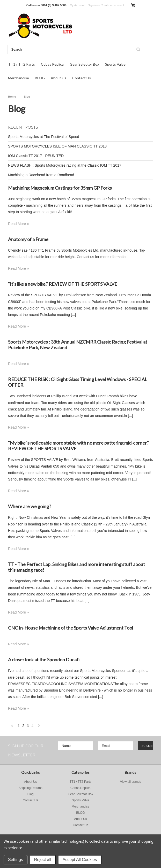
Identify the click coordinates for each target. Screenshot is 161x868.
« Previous (12, 727)
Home (12, 97)
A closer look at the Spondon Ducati (44, 660)
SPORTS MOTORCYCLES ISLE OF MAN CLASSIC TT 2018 (57, 146)
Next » (39, 727)
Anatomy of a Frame (28, 239)
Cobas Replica (52, 64)
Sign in (92, 5)
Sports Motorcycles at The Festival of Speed (43, 137)
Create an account (112, 5)
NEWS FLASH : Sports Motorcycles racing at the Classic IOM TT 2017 (65, 165)
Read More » (19, 224)
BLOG (40, 78)
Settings (16, 860)
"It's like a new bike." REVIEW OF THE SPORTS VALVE (63, 284)
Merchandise (19, 78)
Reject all (43, 860)
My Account (77, 5)
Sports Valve (115, 64)
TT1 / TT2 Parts (21, 64)
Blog (27, 97)
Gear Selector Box (84, 64)
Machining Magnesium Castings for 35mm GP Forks (60, 188)
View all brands (131, 782)
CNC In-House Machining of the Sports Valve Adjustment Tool (71, 628)
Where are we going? (30, 506)
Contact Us (82, 78)
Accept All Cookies (80, 860)
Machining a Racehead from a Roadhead (41, 175)
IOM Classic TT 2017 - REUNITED (36, 156)
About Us (58, 78)
